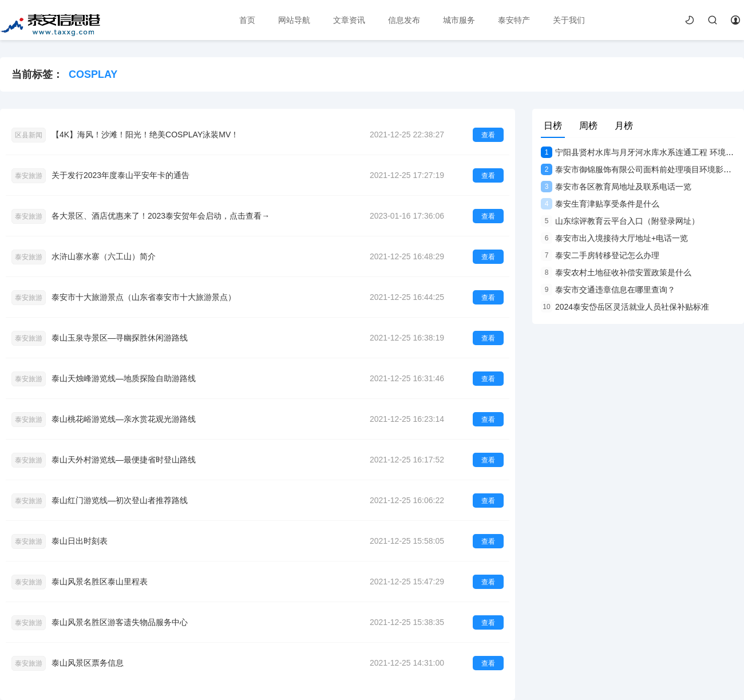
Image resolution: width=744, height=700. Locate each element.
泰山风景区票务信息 (88, 663)
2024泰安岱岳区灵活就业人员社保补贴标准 (625, 307)
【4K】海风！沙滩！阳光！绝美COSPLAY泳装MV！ (145, 135)
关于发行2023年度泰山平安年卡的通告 (120, 175)
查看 (488, 135)
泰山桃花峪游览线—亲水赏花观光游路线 (124, 419)
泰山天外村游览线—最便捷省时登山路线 (124, 460)
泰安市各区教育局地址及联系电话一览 (616, 187)
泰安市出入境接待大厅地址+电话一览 (614, 238)
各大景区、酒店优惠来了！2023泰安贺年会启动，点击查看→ (161, 216)
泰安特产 (514, 20)
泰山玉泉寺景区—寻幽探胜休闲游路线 (120, 338)
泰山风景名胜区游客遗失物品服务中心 (120, 622)
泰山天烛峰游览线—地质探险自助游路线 (124, 378)
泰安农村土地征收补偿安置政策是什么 (616, 272)
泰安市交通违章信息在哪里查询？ (608, 290)
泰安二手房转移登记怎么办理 (600, 255)
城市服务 (459, 20)
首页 (247, 20)
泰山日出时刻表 (80, 541)
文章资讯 (349, 20)
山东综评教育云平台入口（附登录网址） (620, 221)
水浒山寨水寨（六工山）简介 (104, 256)
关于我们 (569, 20)
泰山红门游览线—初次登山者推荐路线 (120, 500)
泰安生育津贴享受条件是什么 (600, 204)
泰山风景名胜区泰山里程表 (100, 582)
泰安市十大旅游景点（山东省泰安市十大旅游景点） (144, 297)
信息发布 (404, 20)
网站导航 (294, 20)
